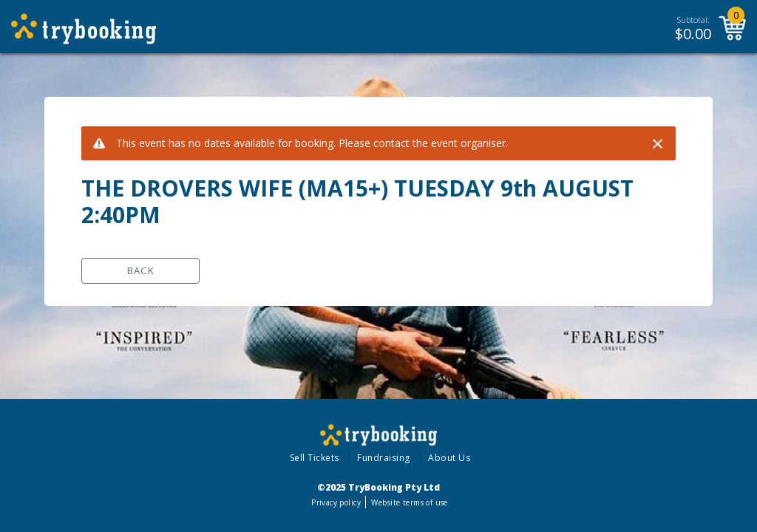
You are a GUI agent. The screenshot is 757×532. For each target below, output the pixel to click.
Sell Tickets (315, 458)
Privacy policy (336, 502)
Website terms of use (409, 502)
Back (141, 270)
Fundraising (384, 458)
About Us (449, 458)
